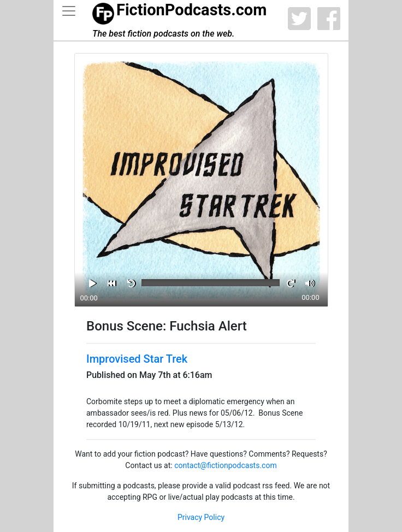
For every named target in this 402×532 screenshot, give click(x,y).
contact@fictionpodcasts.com (226, 465)
